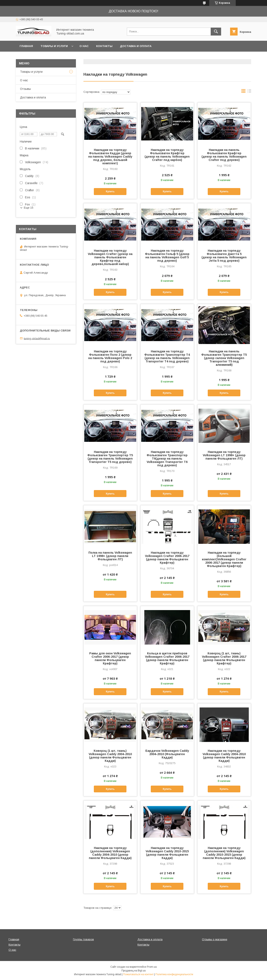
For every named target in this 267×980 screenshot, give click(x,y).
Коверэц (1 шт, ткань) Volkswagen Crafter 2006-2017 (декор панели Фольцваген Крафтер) (224, 658)
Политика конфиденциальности (174, 974)
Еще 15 (29, 208)
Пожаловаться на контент (138, 974)
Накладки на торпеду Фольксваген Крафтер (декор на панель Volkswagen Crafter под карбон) (167, 155)
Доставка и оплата (136, 46)
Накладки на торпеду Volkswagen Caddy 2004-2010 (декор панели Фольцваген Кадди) (224, 756)
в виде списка (249, 92)
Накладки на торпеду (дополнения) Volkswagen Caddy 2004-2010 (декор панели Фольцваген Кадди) (110, 853)
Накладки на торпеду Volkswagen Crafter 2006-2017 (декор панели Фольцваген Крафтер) (167, 558)
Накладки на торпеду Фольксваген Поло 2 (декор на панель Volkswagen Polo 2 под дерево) (110, 356)
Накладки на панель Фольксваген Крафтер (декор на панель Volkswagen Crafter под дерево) (224, 155)
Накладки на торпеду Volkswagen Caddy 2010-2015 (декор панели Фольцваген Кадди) (167, 853)
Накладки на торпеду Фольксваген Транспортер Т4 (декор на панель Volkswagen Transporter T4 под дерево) (167, 356)
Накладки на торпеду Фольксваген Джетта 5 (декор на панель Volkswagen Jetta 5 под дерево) (224, 256)
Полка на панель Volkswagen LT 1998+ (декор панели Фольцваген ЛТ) (110, 556)
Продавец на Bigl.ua (133, 971)
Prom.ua (152, 967)
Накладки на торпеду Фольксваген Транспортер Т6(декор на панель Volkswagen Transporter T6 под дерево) (167, 459)
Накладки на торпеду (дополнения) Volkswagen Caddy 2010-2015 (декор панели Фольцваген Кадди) (224, 853)
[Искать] (216, 32)
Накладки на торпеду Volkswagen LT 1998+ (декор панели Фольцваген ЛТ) (224, 455)
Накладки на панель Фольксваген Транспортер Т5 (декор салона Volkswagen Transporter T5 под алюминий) (224, 358)
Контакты (104, 46)
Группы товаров (83, 939)
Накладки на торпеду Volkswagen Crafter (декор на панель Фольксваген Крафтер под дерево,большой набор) (110, 257)
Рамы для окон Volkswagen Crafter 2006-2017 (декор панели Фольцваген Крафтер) (110, 658)
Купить (110, 191)
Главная (26, 46)
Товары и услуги (54, 46)
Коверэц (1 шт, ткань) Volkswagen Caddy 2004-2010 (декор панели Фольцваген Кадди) (110, 756)
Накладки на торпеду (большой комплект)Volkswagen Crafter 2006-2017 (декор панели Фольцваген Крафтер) (224, 559)
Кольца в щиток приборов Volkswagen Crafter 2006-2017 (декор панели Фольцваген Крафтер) (167, 658)
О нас (84, 46)
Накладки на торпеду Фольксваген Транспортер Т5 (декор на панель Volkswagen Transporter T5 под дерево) (110, 457)
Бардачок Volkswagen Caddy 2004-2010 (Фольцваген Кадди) (167, 754)
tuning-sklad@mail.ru (37, 338)
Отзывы (25, 89)
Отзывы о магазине (215, 939)
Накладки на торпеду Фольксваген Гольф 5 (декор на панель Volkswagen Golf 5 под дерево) (167, 256)
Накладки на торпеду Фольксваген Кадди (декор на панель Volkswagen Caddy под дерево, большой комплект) (110, 157)
